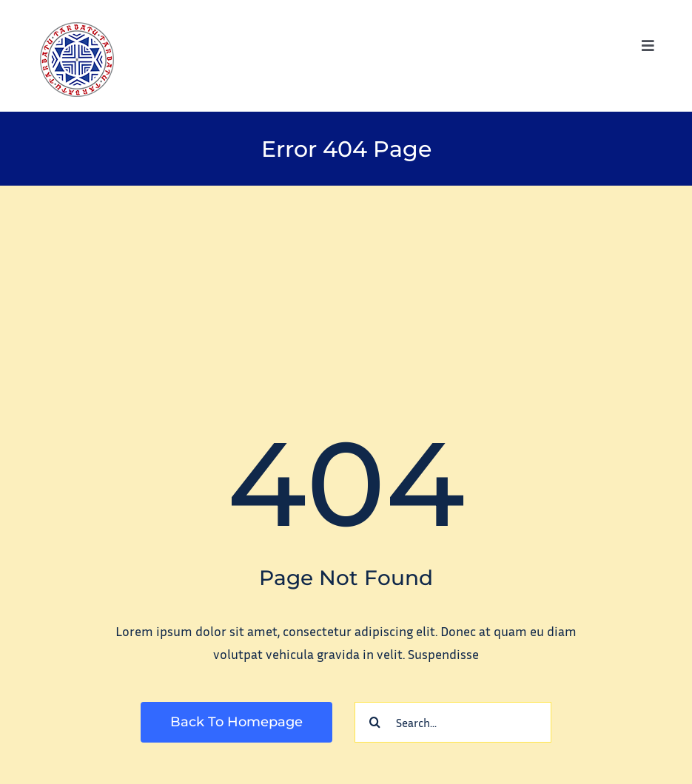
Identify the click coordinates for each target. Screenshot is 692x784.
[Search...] (453, 722)
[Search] (375, 722)
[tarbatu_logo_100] (77, 29)
